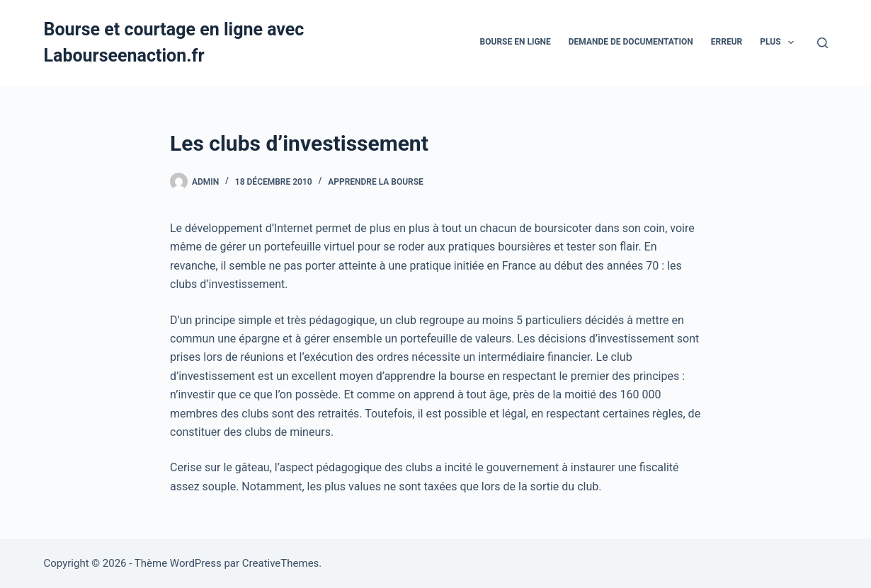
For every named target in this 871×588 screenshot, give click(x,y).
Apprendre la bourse (376, 182)
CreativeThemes (281, 563)
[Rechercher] (822, 43)
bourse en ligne (516, 42)
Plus (780, 42)
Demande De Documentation (631, 42)
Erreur (727, 42)
